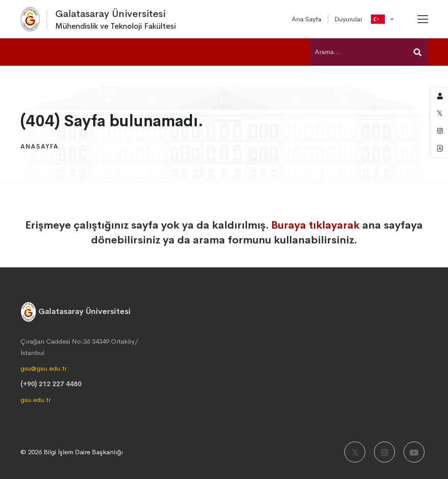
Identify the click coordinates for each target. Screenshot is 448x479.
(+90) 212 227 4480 (51, 384)
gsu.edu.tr (35, 400)
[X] (355, 452)
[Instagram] (384, 452)
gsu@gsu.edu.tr (44, 368)
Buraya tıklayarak (315, 225)
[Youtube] (414, 452)
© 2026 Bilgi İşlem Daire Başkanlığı (72, 452)
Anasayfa (40, 146)
